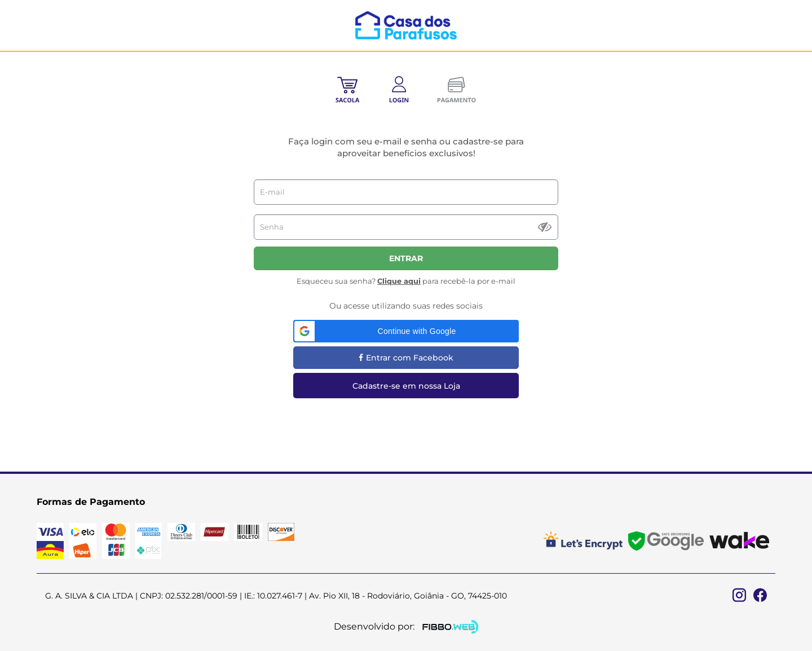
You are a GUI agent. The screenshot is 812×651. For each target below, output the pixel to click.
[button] (406, 331)
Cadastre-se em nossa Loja (406, 386)
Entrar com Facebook (406, 358)
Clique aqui (399, 281)
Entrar (406, 258)
